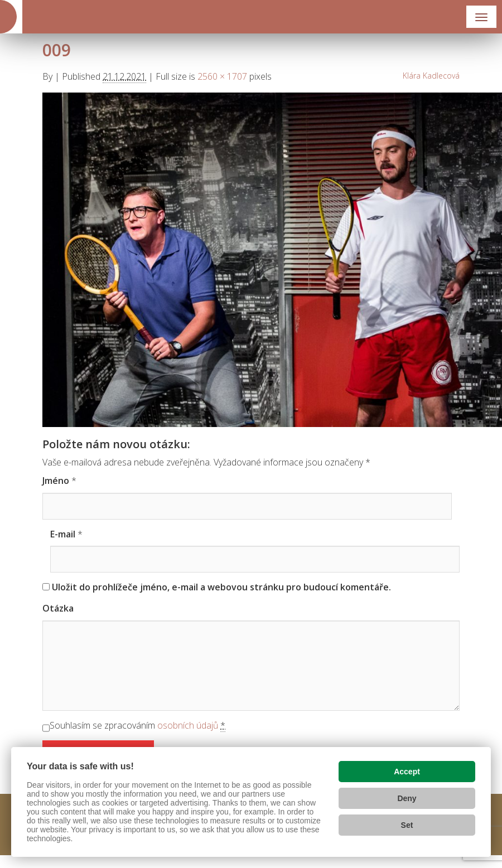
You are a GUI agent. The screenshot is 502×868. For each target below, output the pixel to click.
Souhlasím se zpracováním (137, 726)
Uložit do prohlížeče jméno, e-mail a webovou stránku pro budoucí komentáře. (221, 587)
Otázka (58, 608)
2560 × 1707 (222, 76)
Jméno (56, 481)
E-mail (63, 534)
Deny (407, 798)
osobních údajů (188, 725)
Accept (407, 772)
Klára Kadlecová (431, 76)
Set (407, 825)
